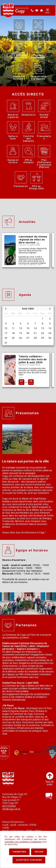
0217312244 (9, 806)
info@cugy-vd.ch (11, 809)
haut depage (50, 779)
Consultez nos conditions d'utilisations (23, 842)
